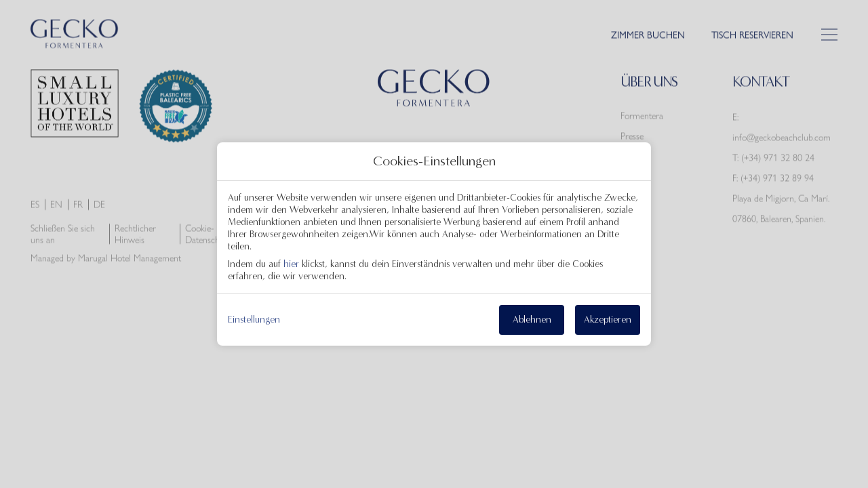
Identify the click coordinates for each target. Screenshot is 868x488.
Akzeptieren (608, 320)
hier (291, 264)
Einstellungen (254, 320)
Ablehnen (532, 320)
